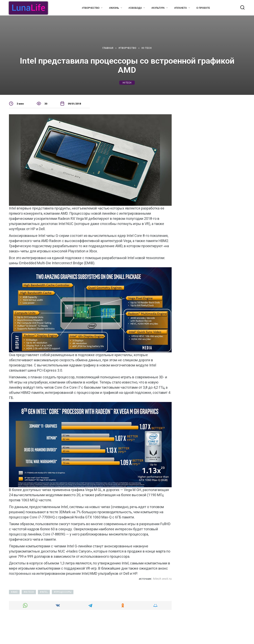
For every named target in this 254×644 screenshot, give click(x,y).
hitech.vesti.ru (162, 579)
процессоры (63, 592)
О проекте (203, 8)
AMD (15, 592)
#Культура (158, 8)
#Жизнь (114, 8)
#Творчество (91, 8)
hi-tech (127, 83)
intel (45, 592)
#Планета (181, 8)
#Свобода (135, 8)
